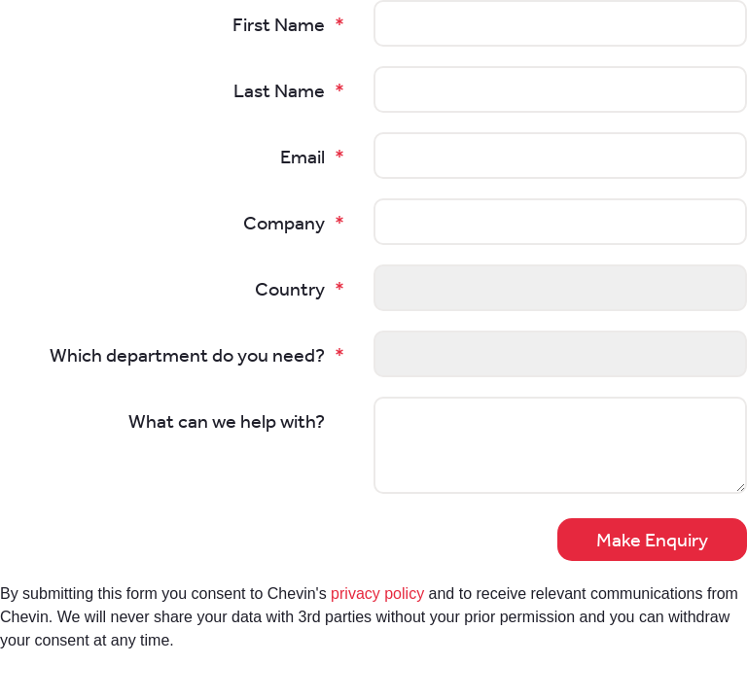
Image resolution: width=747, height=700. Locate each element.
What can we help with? (227, 421)
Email (302, 157)
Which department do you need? (187, 355)
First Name (279, 24)
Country (290, 289)
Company (284, 223)
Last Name (279, 90)
